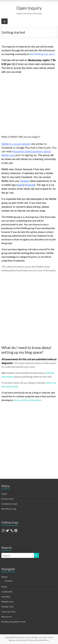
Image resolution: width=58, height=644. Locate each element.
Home (4, 587)
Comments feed (9, 504)
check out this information (27, 400)
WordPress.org (9, 509)
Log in (4, 494)
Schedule (6, 597)
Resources (7, 617)
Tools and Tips (9, 612)
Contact (9, 581)
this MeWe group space (42, 54)
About (4, 577)
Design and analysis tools (14, 622)
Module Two (7, 607)
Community (7, 592)
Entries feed (7, 499)
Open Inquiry (29, 8)
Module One (7, 602)
